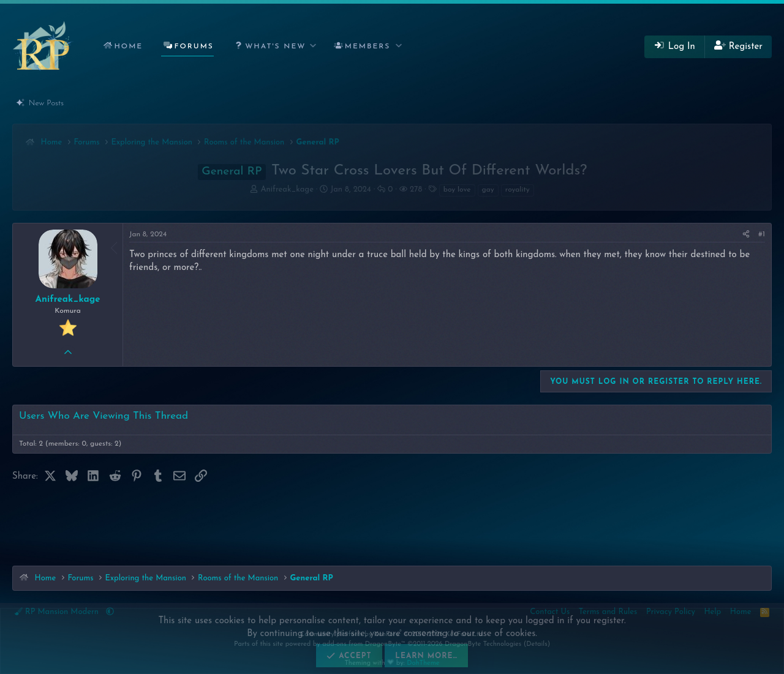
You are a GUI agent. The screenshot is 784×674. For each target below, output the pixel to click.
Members (368, 47)
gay (488, 190)
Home (128, 47)
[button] (273, 47)
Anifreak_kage (287, 189)
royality (518, 190)
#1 (762, 234)
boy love (457, 190)
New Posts (46, 103)
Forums (194, 47)
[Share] (746, 235)
